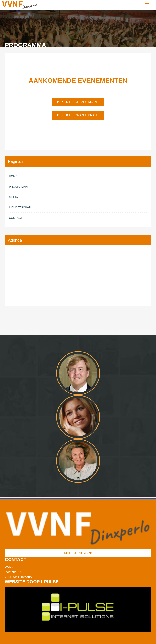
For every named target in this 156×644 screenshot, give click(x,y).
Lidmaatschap (20, 207)
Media (13, 197)
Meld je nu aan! (78, 553)
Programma (18, 187)
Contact (16, 218)
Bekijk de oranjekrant (78, 102)
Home (13, 176)
